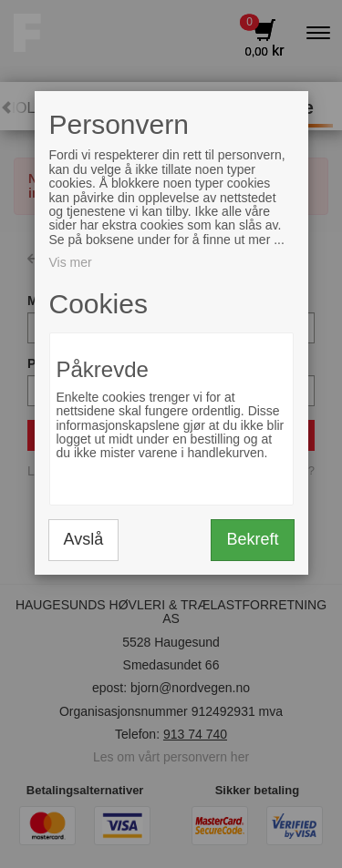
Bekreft (252, 539)
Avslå (84, 539)
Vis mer (71, 262)
